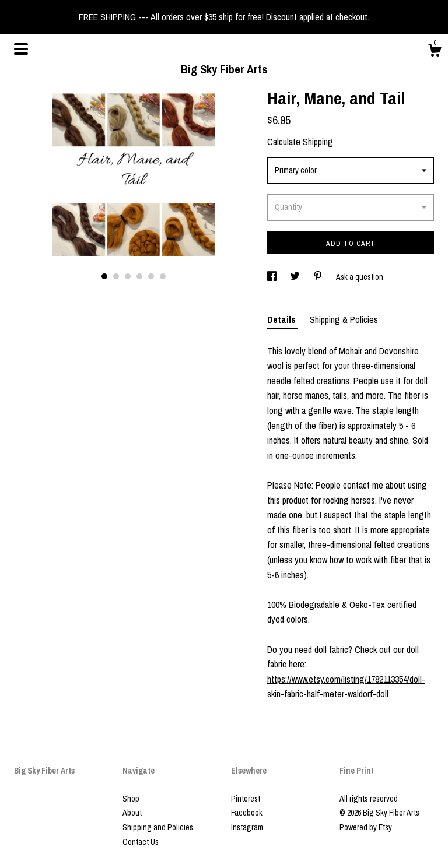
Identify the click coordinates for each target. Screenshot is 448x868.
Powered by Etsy (366, 827)
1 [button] (104, 276)
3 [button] (128, 276)
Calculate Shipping (300, 142)
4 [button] (139, 276)
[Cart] (435, 52)
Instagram (247, 827)
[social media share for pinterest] (319, 277)
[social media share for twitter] (296, 277)
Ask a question (360, 277)
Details (283, 319)
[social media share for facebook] (273, 277)
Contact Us (141, 842)
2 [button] (116, 276)
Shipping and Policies (158, 827)
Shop (131, 799)
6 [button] (163, 276)
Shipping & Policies (344, 319)
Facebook (247, 813)
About (132, 813)
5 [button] (151, 276)
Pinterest (246, 799)
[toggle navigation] (21, 49)
